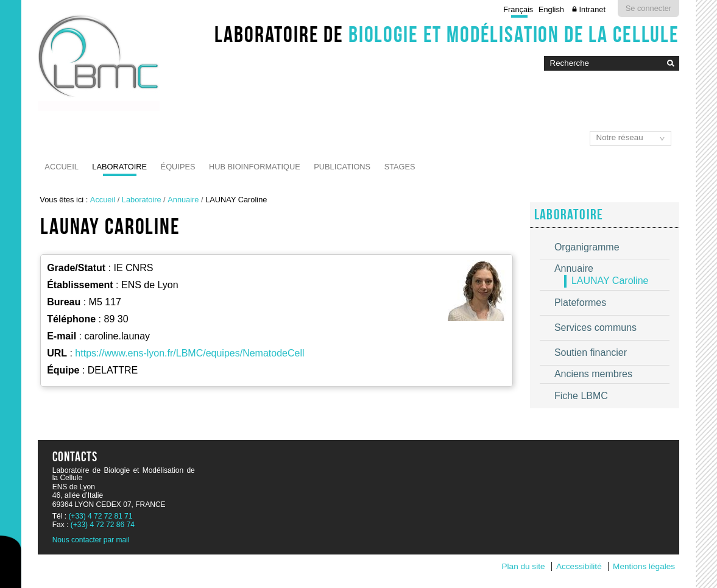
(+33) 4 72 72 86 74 (103, 525)
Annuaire (183, 200)
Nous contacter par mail (91, 540)
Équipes (178, 167)
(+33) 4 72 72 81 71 (100, 516)
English (551, 9)
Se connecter (648, 8)
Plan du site (523, 566)
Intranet (592, 9)
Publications (342, 167)
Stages (400, 167)
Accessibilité (579, 566)
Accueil (61, 167)
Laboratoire (119, 167)
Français (518, 9)
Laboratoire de (447, 34)
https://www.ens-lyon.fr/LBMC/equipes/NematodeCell (189, 353)
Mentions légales (644, 566)
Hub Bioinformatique (255, 167)
